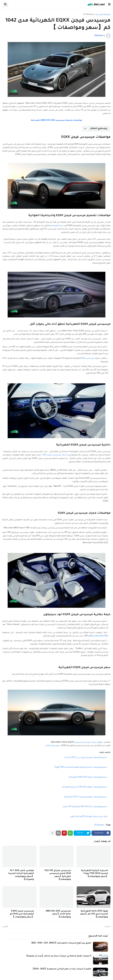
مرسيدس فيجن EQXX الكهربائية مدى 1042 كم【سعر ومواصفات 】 (22, 914)
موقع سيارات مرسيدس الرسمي (89, 742)
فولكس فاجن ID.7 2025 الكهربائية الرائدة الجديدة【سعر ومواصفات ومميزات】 (21, 875)
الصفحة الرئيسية (103, 15)
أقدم (6, 927)
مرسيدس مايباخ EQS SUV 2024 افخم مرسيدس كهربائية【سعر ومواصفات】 (58, 875)
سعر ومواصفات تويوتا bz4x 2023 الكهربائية (88, 777)
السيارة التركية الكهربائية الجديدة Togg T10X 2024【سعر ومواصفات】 (95, 874)
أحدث (107, 927)
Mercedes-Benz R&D (99, 636)
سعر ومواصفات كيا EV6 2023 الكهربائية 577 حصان (85, 807)
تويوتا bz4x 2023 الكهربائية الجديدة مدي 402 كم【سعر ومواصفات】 (94, 914)
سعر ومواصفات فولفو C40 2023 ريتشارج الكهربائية (84, 787)
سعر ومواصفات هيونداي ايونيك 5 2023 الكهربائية (85, 797)
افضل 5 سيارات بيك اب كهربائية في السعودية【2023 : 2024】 (61, 969)
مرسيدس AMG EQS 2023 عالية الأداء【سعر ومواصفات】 (58, 914)
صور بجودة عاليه (53, 746)
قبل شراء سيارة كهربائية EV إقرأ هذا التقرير (88, 817)
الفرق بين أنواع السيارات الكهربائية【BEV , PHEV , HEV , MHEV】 (61, 943)
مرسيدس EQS (88, 358)
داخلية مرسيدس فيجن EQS (55, 455)
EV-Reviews (89, 15)
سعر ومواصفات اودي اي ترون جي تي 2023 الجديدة (86, 758)
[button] (109, 4)
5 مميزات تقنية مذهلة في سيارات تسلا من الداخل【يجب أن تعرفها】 (58, 956)
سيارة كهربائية (57, 226)
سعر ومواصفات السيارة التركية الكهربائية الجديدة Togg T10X (81, 767)
